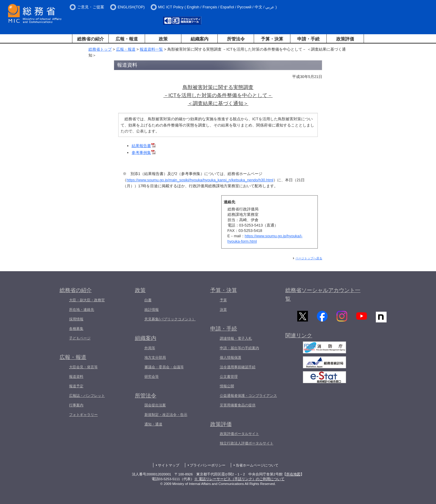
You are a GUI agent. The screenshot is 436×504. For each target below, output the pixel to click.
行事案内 (76, 405)
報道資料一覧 (151, 49)
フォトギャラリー (83, 415)
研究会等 (152, 377)
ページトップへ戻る (309, 258)
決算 (223, 310)
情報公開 (227, 386)
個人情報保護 (231, 358)
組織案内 (200, 39)
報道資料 (76, 377)
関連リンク (299, 337)
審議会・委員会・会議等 (164, 367)
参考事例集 (144, 153)
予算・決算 (272, 39)
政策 (163, 39)
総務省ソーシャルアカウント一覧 (323, 295)
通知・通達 (153, 424)
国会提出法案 (155, 405)
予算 (223, 300)
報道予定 (76, 386)
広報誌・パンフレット (87, 396)
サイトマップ (169, 465)
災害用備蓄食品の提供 (238, 405)
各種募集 (76, 329)
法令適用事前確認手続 (238, 367)
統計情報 (152, 310)
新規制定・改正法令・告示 (166, 415)
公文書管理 (229, 377)
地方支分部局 (155, 358)
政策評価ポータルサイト (239, 434)
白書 (148, 300)
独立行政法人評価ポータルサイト (247, 443)
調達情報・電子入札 (236, 338)
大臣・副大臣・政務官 (87, 300)
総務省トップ (100, 49)
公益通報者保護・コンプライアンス (248, 396)
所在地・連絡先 (82, 310)
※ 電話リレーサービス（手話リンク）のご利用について (239, 479)
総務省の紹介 (91, 39)
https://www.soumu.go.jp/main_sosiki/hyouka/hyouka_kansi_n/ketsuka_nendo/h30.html (200, 180)
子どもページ (80, 338)
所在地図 (293, 474)
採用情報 (76, 319)
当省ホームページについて (257, 465)
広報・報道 (127, 39)
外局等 (150, 348)
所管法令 (236, 39)
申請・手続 (308, 39)
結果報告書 (144, 146)
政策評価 (345, 39)
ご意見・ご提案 (91, 7)
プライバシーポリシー (208, 465)
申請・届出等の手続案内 (239, 348)
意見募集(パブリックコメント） (170, 319)
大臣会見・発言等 (83, 367)
